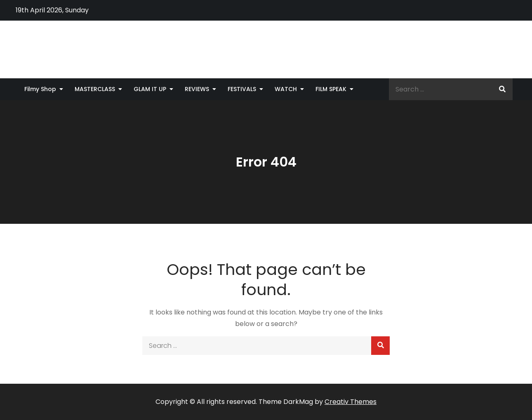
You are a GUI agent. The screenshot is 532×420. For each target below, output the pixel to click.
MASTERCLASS (95, 89)
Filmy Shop (40, 89)
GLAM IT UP (150, 89)
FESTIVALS (242, 89)
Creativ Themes (351, 402)
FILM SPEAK (331, 89)
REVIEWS (197, 89)
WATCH (286, 89)
